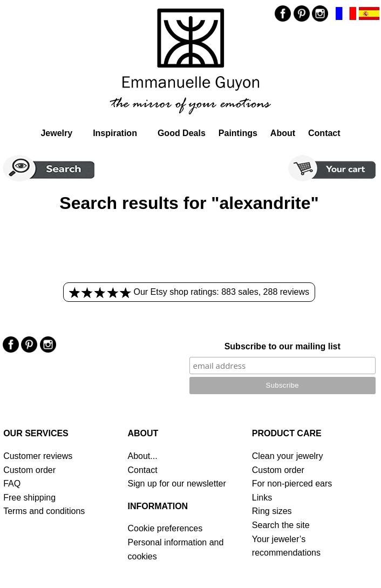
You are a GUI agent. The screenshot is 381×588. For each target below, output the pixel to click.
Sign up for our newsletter (176, 484)
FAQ (12, 484)
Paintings (238, 133)
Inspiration (115, 133)
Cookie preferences (165, 528)
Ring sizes (272, 511)
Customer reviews (38, 456)
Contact (324, 133)
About (283, 133)
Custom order (29, 470)
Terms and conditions (44, 511)
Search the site (281, 525)
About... (142, 456)
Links (262, 498)
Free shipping (29, 498)
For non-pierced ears (292, 484)
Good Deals (182, 133)
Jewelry (56, 133)
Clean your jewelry (288, 456)
